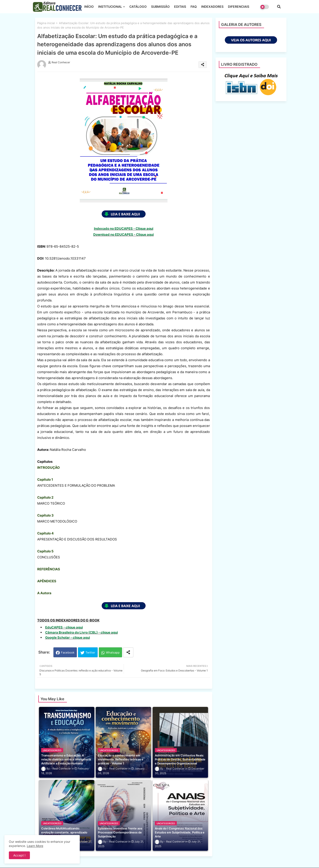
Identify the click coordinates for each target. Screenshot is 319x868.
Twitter (90, 652)
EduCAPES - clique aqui (64, 627)
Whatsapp (113, 652)
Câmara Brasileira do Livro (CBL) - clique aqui (82, 632)
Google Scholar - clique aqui (68, 637)
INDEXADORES (212, 7)
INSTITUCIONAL (110, 7)
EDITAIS (180, 7)
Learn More (35, 846)
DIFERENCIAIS (239, 7)
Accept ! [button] (19, 855)
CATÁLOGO (138, 7)
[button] (279, 7)
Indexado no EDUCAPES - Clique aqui (124, 229)
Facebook (68, 652)
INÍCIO (89, 7)
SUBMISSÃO (160, 7)
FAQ (194, 7)
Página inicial (46, 23)
